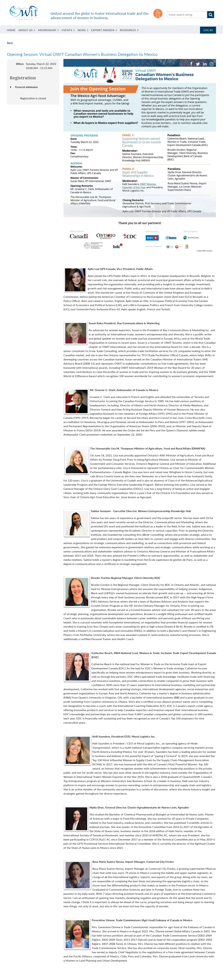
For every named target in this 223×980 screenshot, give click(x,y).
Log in (208, 30)
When (20, 64)
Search (211, 15)
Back (10, 43)
